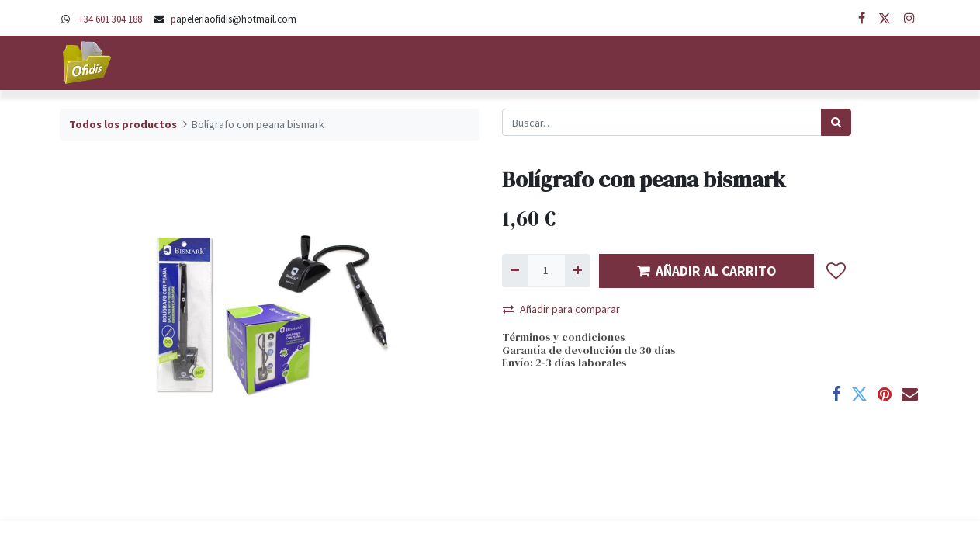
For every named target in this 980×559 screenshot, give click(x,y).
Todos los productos (123, 124)
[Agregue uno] (578, 271)
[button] (836, 271)
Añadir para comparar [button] (561, 309)
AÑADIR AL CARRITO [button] (706, 271)
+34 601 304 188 (110, 19)
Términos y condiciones (564, 337)
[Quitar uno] (515, 271)
